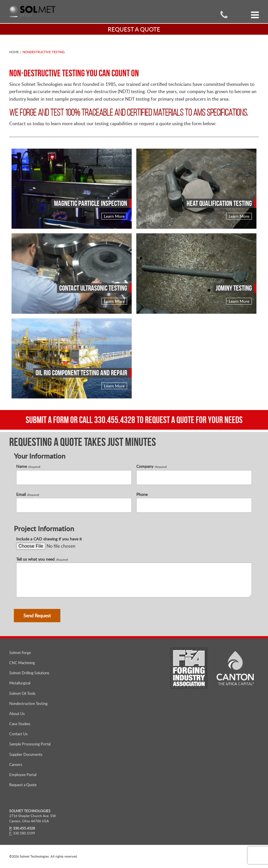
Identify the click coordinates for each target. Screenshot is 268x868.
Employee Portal (23, 774)
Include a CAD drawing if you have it (49, 539)
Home (14, 52)
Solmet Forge (20, 652)
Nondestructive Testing (44, 52)
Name (28, 466)
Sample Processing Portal (30, 744)
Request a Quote (23, 784)
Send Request (37, 615)
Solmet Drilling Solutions (29, 673)
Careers (16, 764)
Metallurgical (20, 683)
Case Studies (20, 723)
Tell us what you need (42, 559)
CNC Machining (22, 662)
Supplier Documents (26, 754)
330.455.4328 (115, 420)
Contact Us (18, 734)
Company (151, 466)
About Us (17, 713)
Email (28, 494)
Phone (142, 494)
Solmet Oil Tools (22, 693)
